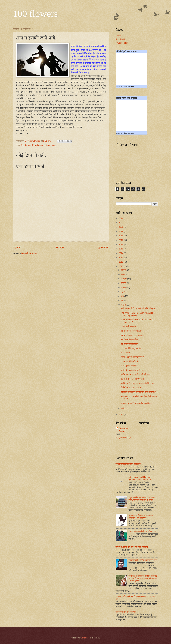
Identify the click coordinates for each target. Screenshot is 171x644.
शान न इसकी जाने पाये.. (129, 366)
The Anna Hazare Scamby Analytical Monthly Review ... (137, 314)
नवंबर (123, 274)
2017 (121, 240)
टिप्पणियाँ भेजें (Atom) (30, 254)
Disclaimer (120, 39)
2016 (121, 244)
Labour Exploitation (34, 145)
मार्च (123, 409)
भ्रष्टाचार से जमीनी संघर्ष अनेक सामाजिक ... (137, 403)
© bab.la (119, 87)
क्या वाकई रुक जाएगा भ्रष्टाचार (132, 331)
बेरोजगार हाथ (125, 353)
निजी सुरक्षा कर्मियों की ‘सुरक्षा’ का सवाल (143, 531)
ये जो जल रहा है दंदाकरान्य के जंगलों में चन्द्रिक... (139, 308)
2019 (121, 231)
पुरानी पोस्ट (104, 247)
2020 (121, 227)
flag (23, 145)
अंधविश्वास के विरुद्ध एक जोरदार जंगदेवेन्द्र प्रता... (139, 383)
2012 (121, 262)
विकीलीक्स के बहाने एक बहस (131, 388)
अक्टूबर (124, 279)
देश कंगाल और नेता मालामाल (126, 612)
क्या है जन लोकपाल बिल (129, 344)
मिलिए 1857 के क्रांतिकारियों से (132, 357)
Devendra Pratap (123, 430)
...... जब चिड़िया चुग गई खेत (131, 348)
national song (50, 145)
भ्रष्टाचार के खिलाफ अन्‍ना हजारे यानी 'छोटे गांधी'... (139, 392)
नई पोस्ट (17, 247)
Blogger (86, 638)
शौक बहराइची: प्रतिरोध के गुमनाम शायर (143, 560)
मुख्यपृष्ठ (60, 247)
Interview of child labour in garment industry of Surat (140, 478)
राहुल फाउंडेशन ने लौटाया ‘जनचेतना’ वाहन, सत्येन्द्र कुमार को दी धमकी (142, 499)
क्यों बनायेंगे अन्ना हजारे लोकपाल (132, 335)
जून (123, 296)
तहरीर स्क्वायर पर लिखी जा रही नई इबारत (136, 374)
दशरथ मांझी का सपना (129, 326)
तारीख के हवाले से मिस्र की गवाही (133, 370)
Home (118, 35)
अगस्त (124, 287)
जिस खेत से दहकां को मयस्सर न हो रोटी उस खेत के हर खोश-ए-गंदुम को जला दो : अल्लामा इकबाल (143, 578)
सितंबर (124, 283)
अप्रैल (124, 305)
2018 (121, 236)
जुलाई (124, 292)
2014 (121, 253)
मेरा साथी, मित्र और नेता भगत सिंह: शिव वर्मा (132, 547)
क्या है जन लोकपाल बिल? (130, 340)
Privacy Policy (122, 43)
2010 (121, 414)
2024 (121, 218)
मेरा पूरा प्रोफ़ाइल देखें (123, 438)
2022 (121, 223)
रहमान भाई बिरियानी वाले (130, 361)
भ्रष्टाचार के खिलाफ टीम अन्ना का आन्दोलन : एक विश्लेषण (141, 517)
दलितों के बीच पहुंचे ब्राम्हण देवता (132, 379)
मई (122, 301)
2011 (121, 266)
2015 (121, 249)
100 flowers (35, 14)
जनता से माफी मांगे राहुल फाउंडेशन (128, 464)
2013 (121, 258)
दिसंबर (124, 270)
